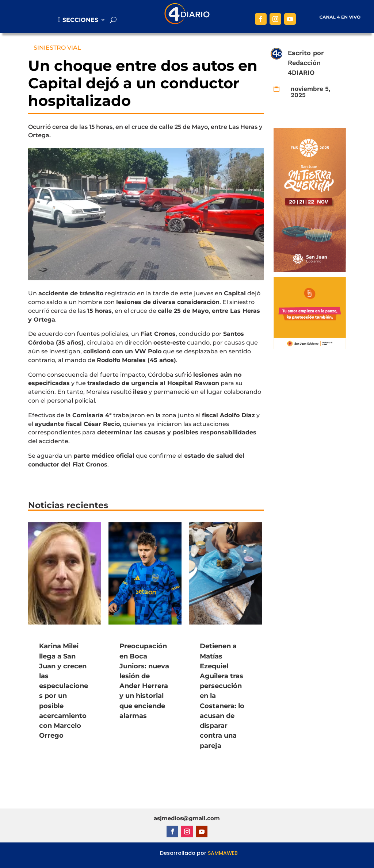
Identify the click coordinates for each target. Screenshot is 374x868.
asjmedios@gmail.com (187, 818)
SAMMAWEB (223, 853)
